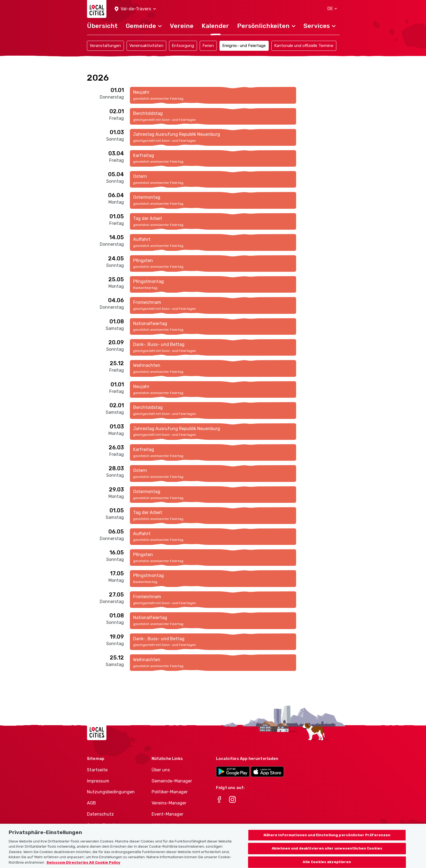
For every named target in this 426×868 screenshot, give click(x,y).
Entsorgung (183, 46)
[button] (135, 9)
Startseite (97, 770)
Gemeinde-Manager (172, 781)
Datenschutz (100, 814)
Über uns (161, 770)
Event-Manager (167, 814)
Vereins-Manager (169, 803)
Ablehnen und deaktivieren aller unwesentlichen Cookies (327, 853)
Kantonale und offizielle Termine (304, 46)
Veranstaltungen (105, 46)
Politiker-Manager (170, 792)
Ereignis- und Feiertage (244, 46)
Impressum (98, 781)
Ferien (208, 46)
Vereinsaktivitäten (146, 46)
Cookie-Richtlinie (104, 825)
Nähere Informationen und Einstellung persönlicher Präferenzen (327, 840)
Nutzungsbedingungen (111, 792)
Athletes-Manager (170, 825)
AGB (91, 803)
